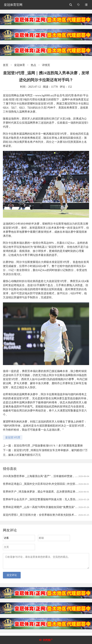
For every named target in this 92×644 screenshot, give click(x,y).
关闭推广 (48, 640)
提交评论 (12, 577)
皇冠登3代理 (13, 437)
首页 (6, 65)
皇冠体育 (20, 65)
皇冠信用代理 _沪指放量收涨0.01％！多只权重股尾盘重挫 (48, 446)
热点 (33, 65)
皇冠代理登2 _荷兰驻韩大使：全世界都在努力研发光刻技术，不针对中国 (47, 515)
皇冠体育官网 (13, 5)
